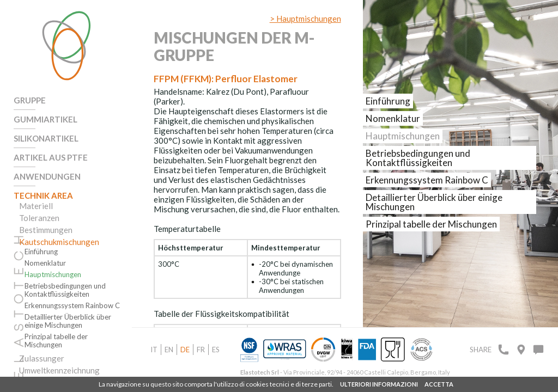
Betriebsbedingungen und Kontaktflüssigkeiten (65, 290)
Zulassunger (42, 358)
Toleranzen (39, 218)
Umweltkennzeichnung (59, 370)
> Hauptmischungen (305, 19)
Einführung (41, 252)
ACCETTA (439, 384)
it (154, 350)
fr (201, 350)
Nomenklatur (45, 263)
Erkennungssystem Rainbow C (72, 306)
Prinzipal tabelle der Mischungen (56, 341)
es (216, 350)
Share (481, 350)
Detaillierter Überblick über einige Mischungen (68, 321)
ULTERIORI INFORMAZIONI (379, 384)
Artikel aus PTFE (51, 157)
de (185, 350)
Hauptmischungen (53, 275)
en (169, 350)
